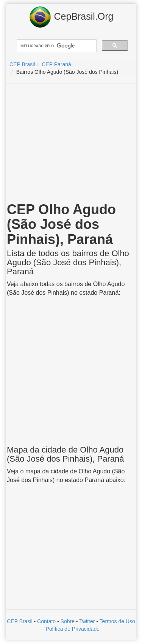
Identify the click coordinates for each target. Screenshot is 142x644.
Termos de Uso (117, 621)
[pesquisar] (56, 46)
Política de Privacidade (73, 629)
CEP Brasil (20, 621)
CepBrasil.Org (71, 17)
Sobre (68, 621)
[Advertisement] (71, 144)
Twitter (87, 621)
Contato (46, 621)
